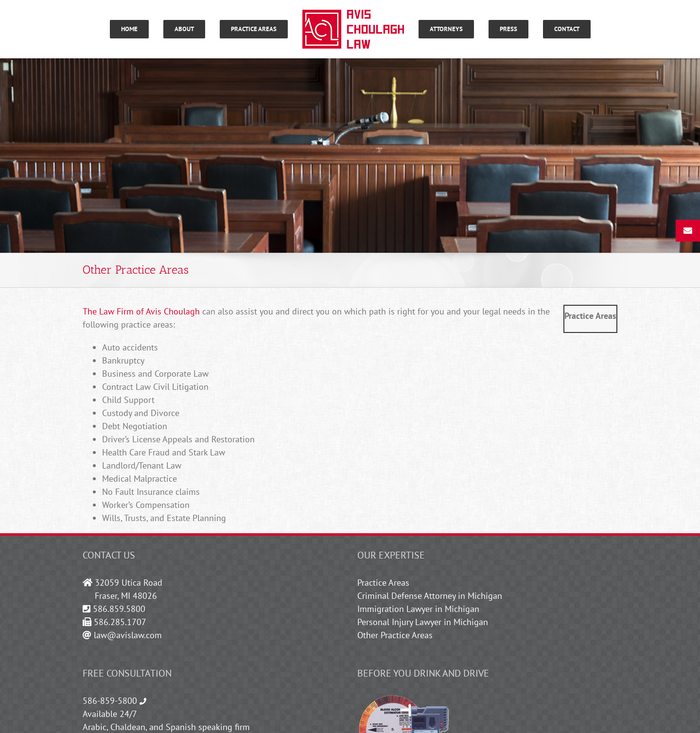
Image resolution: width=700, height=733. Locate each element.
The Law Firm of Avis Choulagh (141, 311)
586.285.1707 (120, 622)
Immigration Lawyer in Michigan (418, 609)
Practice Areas (383, 583)
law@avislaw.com (128, 635)
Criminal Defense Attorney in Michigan (430, 596)
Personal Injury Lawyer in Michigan (423, 622)
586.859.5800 (119, 609)
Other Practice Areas (395, 635)
